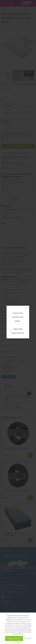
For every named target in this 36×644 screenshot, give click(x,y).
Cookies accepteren (14, 638)
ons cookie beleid (17, 628)
